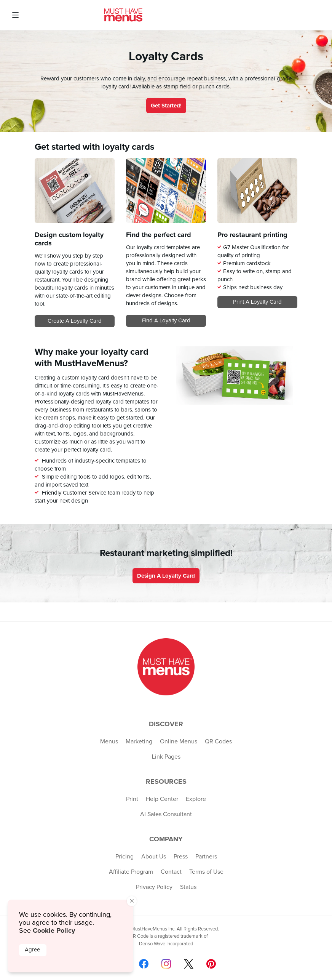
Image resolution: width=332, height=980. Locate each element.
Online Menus (179, 741)
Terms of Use (206, 872)
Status (188, 887)
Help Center (162, 799)
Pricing (124, 857)
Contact (171, 872)
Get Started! (166, 106)
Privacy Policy (154, 887)
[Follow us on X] (189, 964)
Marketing (139, 741)
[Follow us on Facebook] (144, 964)
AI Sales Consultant (166, 814)
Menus (109, 741)
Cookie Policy (54, 930)
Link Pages (166, 757)
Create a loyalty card (75, 321)
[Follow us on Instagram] (166, 964)
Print (132, 799)
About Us (154, 857)
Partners (206, 857)
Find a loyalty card (166, 321)
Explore (196, 799)
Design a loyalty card (166, 576)
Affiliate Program (131, 872)
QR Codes (218, 741)
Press (181, 857)
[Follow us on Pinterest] (211, 964)
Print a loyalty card (257, 302)
